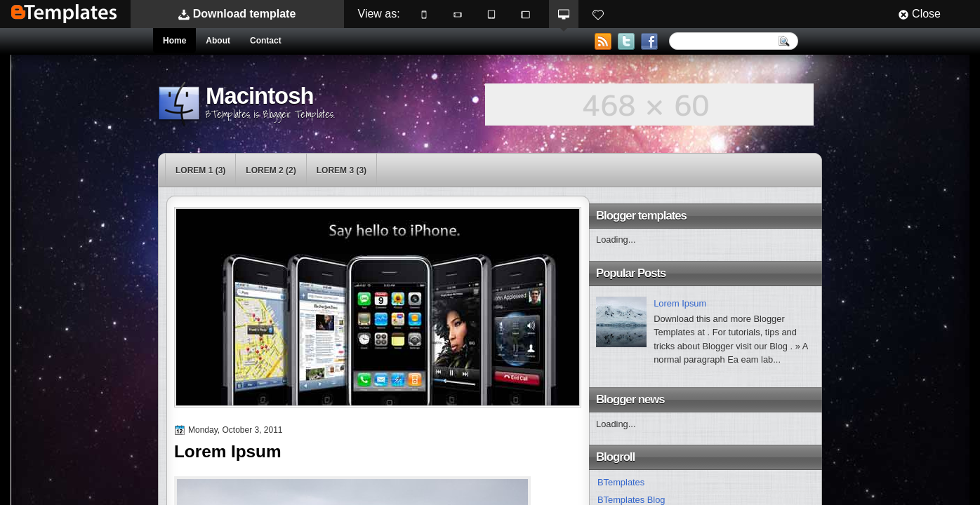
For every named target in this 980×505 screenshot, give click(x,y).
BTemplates (64, 14)
